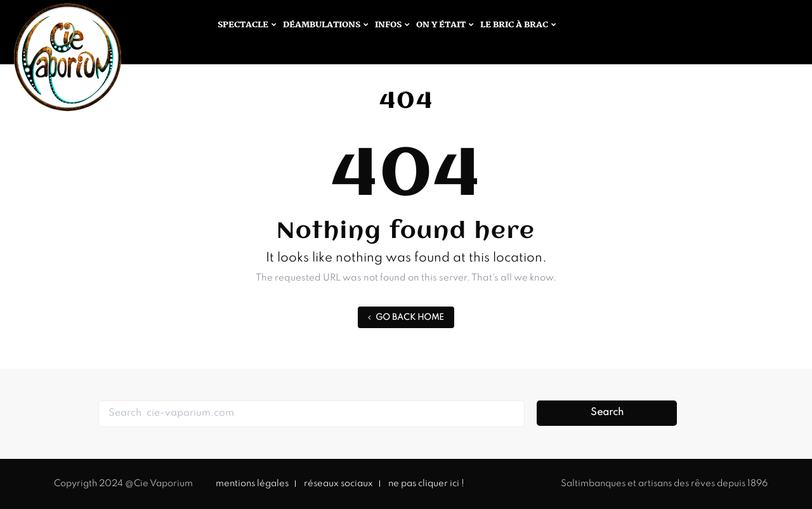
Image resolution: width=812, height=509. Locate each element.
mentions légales (252, 484)
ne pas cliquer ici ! (426, 484)
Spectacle (243, 25)
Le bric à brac (514, 25)
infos (388, 25)
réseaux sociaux (338, 484)
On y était (441, 25)
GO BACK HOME (406, 318)
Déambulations (322, 25)
